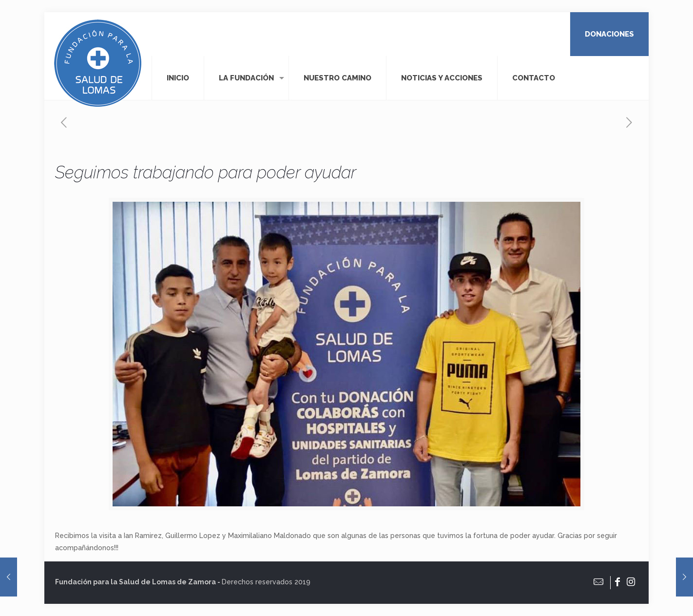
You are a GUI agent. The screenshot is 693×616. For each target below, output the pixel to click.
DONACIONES (609, 34)
